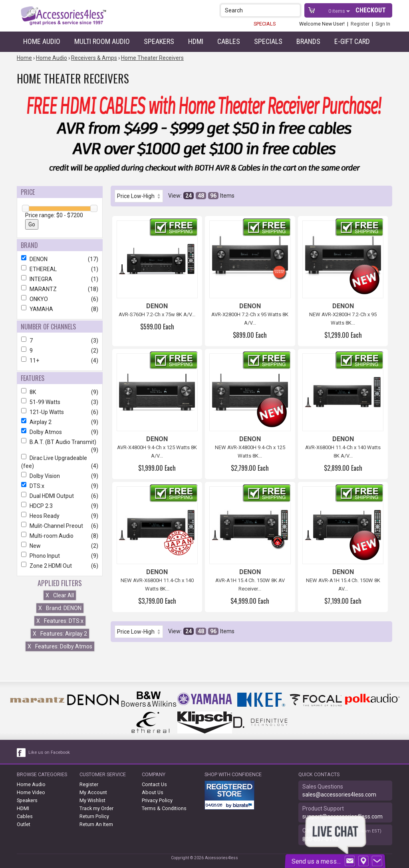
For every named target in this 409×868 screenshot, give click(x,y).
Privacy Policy (157, 800)
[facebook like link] (22, 753)
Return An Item (96, 824)
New (60, 546)
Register (360, 24)
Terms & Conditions (164, 808)
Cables (229, 41)
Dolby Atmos (60, 432)
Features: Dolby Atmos (60, 646)
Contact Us (154, 784)
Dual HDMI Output (60, 496)
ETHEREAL (60, 269)
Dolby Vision (60, 476)
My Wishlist (92, 800)
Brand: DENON (60, 608)
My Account (93, 792)
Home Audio (42, 41)
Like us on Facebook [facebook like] (49, 752)
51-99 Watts (60, 402)
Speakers (159, 41)
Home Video (31, 792)
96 (213, 196)
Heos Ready (60, 516)
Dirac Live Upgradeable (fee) (60, 462)
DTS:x (60, 486)
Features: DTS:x (60, 621)
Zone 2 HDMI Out (60, 566)
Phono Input (60, 556)
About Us (153, 792)
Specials (268, 41)
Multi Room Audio (102, 41)
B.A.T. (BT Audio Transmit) (60, 442)
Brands (308, 41)
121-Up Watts (60, 412)
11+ (60, 361)
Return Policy (94, 816)
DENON (60, 259)
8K (60, 392)
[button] (295, 10)
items (337, 11)
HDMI (196, 41)
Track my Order (96, 808)
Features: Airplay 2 (60, 634)
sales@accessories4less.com (339, 795)
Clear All (60, 595)
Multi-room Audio (60, 536)
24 (189, 196)
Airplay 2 (60, 422)
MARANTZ (60, 289)
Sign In (383, 24)
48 (201, 196)
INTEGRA (60, 279)
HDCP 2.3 (60, 506)
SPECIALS (265, 24)
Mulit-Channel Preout (60, 526)
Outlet (24, 824)
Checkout (371, 10)
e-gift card (352, 41)
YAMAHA (60, 309)
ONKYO (60, 299)
